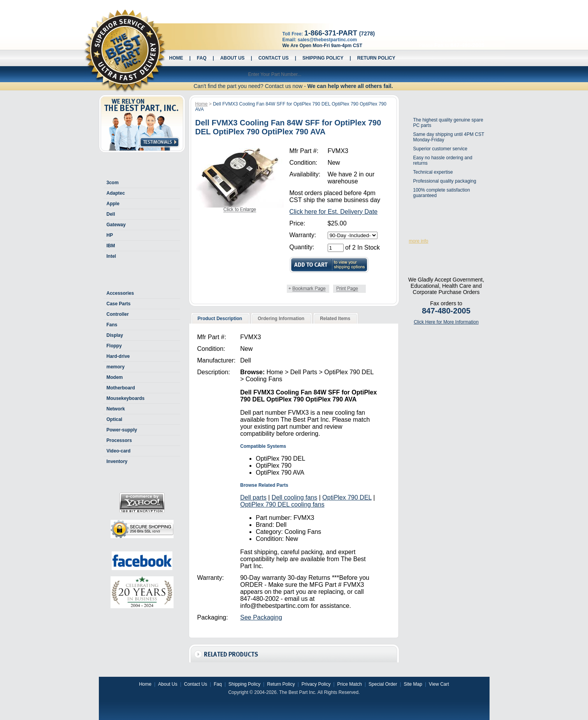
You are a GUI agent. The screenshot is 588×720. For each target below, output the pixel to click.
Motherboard (121, 388)
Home (176, 58)
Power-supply (122, 430)
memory (116, 367)
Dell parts (253, 497)
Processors (119, 440)
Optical (115, 419)
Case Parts (119, 304)
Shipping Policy (323, 58)
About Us (233, 58)
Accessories (120, 293)
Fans (112, 325)
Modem (115, 377)
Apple (113, 204)
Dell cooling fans (294, 497)
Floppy (114, 346)
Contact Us (274, 58)
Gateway (116, 225)
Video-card (119, 451)
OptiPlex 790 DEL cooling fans (282, 504)
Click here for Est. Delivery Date (334, 212)
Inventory (117, 461)
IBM (111, 246)
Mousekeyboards (126, 398)
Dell (111, 214)
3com (113, 183)
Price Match (350, 684)
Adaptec (116, 193)
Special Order (383, 684)
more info (419, 241)
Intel (111, 256)
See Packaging (261, 617)
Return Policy (376, 58)
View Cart (439, 684)
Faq (202, 58)
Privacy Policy (316, 684)
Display (115, 335)
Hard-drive (118, 356)
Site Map (413, 684)
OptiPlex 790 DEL (347, 497)
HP (110, 235)
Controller (118, 314)
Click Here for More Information (446, 322)
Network (116, 409)
